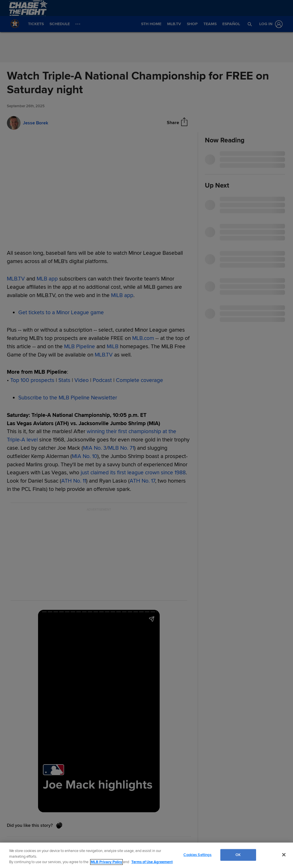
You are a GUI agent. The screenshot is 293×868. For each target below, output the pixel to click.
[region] (146, 855)
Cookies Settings (197, 855)
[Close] (284, 855)
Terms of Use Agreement (152, 862)
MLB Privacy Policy (106, 862)
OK (238, 855)
